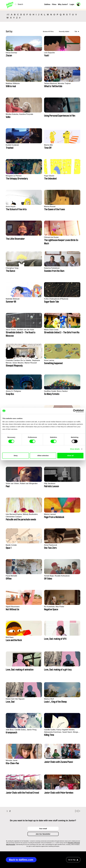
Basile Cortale (11, 545)
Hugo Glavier (49, 176)
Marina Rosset (50, 207)
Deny (16, 456)
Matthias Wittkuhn (13, 83)
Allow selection (43, 456)
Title (76, 32)
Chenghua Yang (12, 268)
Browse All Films (48, 32)
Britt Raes (10, 637)
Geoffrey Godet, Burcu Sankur (56, 391)
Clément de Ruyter (51, 237)
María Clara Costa (51, 330)
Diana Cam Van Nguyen (15, 699)
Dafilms (47, 4)
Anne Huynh (11, 207)
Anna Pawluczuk (51, 545)
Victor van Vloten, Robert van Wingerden (22, 483)
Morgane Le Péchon (14, 176)
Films (54, 4)
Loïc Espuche (49, 53)
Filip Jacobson (50, 483)
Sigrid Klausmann (13, 607)
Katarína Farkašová (52, 268)
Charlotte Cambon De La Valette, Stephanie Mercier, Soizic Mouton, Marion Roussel (23, 362)
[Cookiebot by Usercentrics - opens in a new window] (75, 411)
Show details (75, 449)
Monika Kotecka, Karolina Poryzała (19, 114)
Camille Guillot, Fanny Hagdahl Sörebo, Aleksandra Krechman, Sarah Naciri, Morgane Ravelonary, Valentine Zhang (62, 731)
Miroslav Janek (12, 760)
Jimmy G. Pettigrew (13, 391)
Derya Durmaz (11, 53)
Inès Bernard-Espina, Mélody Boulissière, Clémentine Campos (22, 515)
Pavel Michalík (11, 576)
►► (78, 811)
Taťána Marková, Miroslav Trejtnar (57, 83)
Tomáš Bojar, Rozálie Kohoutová (57, 576)
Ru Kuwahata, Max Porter (54, 607)
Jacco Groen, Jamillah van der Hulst (20, 330)
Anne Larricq (49, 360)
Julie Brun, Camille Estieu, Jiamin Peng (21, 730)
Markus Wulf (49, 699)
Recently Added (64, 32)
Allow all (70, 456)
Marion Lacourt (50, 514)
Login (72, 4)
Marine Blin (48, 145)
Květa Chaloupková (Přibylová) (56, 299)
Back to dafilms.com (21, 860)
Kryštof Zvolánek (12, 145)
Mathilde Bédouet (13, 299)
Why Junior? (63, 4)
